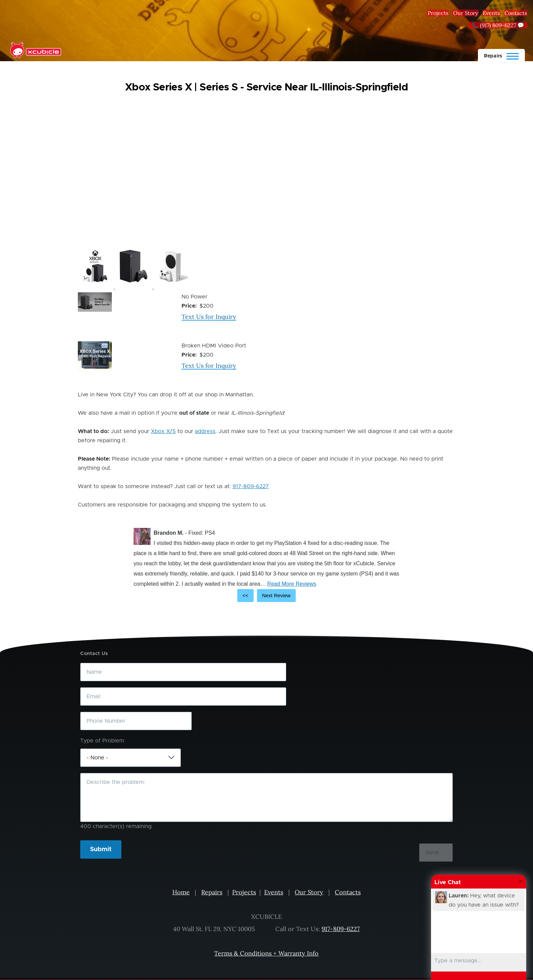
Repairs (212, 892)
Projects (438, 13)
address (205, 431)
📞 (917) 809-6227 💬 (498, 25)
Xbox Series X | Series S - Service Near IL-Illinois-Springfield (266, 87)
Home (181, 892)
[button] (95, 266)
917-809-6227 (251, 486)
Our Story (466, 13)
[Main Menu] (501, 55)
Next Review (276, 595)
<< (245, 595)
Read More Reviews (292, 584)
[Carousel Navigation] (266, 596)
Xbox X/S (163, 431)
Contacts (516, 13)
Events (491, 13)
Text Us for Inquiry (209, 317)
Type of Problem (102, 741)
